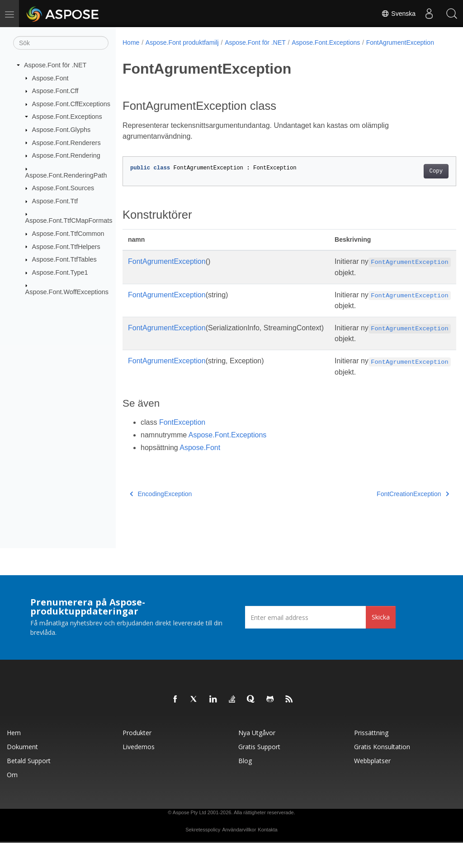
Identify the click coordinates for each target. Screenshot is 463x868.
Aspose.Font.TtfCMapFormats (69, 221)
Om (12, 800)
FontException (182, 475)
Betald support (29, 786)
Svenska (398, 14)
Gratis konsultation (382, 772)
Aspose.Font (50, 78)
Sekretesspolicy (203, 855)
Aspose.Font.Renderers (66, 142)
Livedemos (139, 772)
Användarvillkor (239, 855)
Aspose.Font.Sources (63, 188)
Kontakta (267, 855)
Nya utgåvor (257, 758)
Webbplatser (372, 786)
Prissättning (371, 758)
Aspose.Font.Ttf (55, 201)
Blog (245, 786)
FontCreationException (389, 547)
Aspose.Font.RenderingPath (66, 175)
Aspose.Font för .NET (55, 65)
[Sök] (61, 43)
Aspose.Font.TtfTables (64, 259)
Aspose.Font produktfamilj (182, 42)
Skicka (381, 642)
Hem (14, 758)
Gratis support (259, 772)
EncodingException (161, 547)
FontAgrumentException (162, 52)
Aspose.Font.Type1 (60, 272)
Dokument (22, 772)
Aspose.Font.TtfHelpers (66, 246)
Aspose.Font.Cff (55, 91)
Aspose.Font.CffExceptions (71, 104)
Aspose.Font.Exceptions (67, 117)
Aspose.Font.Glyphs (61, 130)
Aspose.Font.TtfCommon (68, 234)
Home (131, 42)
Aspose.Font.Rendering (66, 155)
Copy (413, 181)
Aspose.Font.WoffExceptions (67, 292)
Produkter (137, 758)
